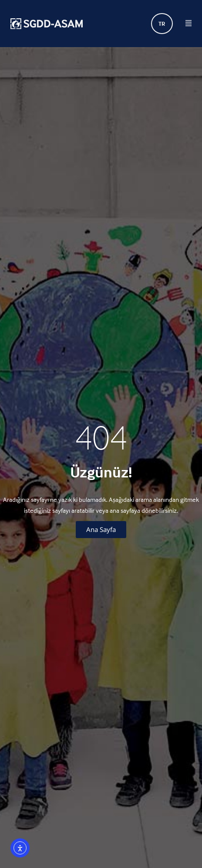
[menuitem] (162, 24)
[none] (162, 24)
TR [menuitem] (162, 24)
